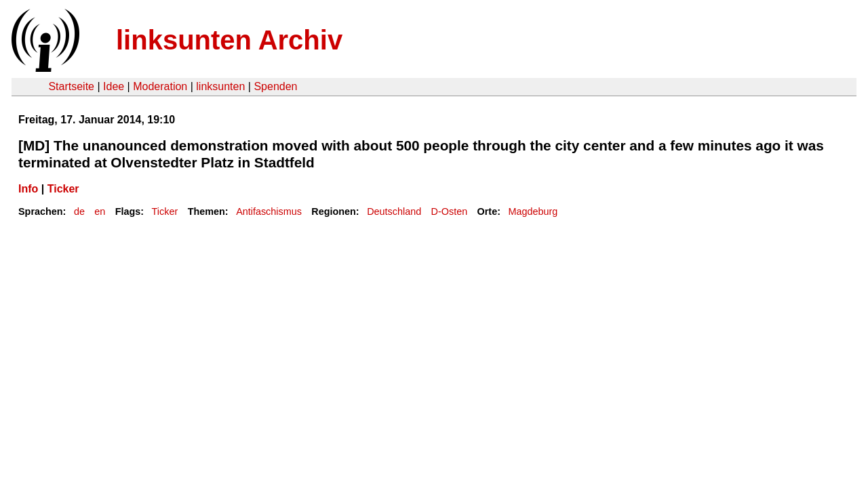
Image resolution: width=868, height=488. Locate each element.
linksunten (220, 86)
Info (28, 189)
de (79, 211)
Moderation (160, 86)
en (100, 211)
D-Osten (450, 211)
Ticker (63, 189)
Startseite (71, 86)
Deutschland (394, 211)
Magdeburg (533, 211)
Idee (114, 86)
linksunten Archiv (229, 40)
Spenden (275, 86)
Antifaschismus (269, 211)
